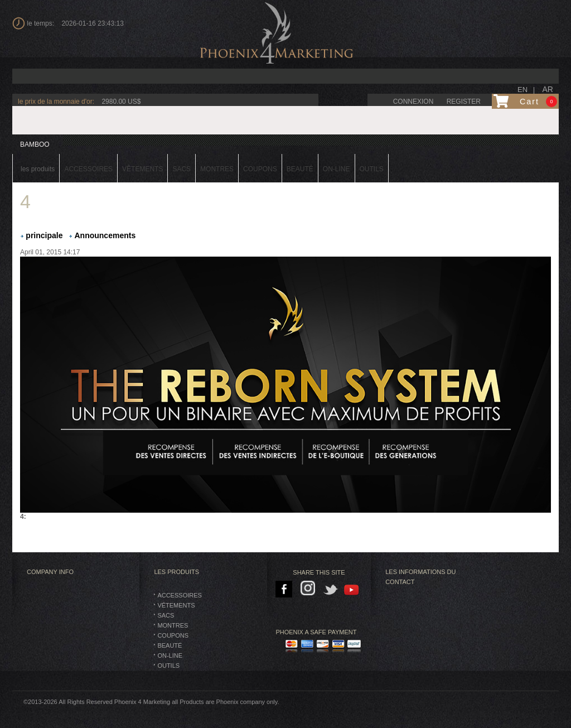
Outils (168, 666)
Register (464, 102)
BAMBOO (35, 144)
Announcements (105, 235)
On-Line (170, 655)
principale (44, 235)
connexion (413, 102)
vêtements (176, 605)
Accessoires (179, 595)
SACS (166, 615)
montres (173, 625)
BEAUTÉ (170, 645)
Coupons (173, 635)
